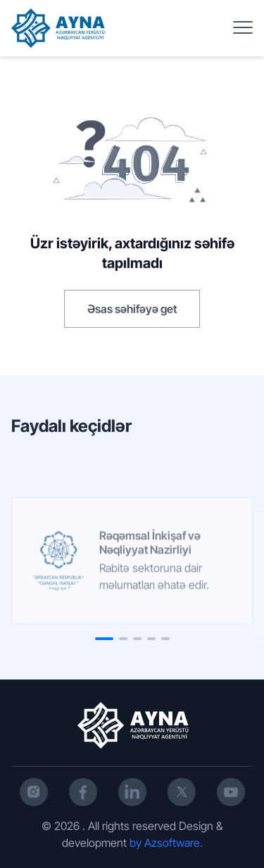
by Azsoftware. (166, 843)
